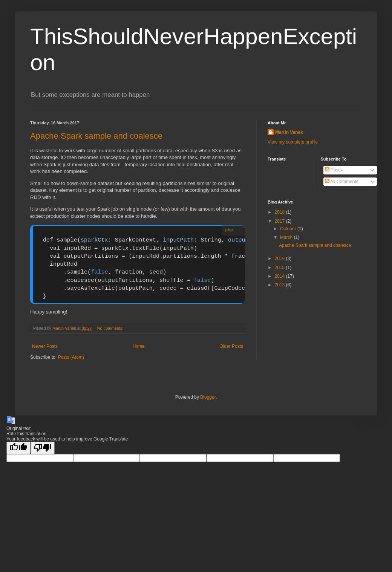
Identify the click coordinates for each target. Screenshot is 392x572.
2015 (280, 268)
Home (139, 346)
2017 (280, 221)
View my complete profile (293, 142)
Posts (333, 170)
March (287, 237)
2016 (280, 258)
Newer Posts (45, 346)
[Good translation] (18, 448)
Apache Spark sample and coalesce (96, 136)
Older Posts (231, 346)
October (289, 229)
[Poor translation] (43, 448)
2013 (280, 285)
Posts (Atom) (71, 357)
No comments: (111, 328)
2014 (280, 276)
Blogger (208, 397)
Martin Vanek (289, 132)
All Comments (342, 182)
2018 (280, 212)
